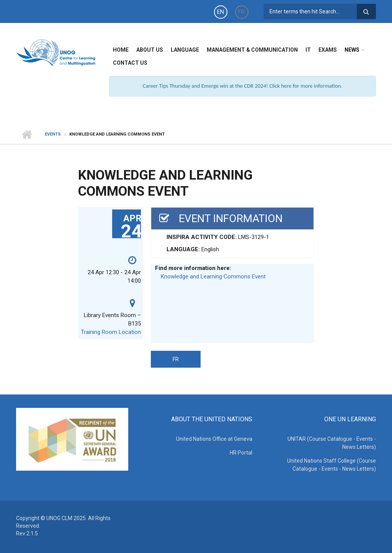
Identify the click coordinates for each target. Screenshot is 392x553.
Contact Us (130, 63)
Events (53, 134)
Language (185, 50)
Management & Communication (252, 50)
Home (121, 50)
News (352, 50)
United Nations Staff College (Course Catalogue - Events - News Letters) (332, 465)
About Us (150, 50)
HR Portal (241, 453)
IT (308, 50)
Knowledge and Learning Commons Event (213, 276)
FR (241, 12)
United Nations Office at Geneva (214, 439)
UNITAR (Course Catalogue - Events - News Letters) (332, 443)
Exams (328, 50)
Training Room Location (111, 332)
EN (220, 12)
